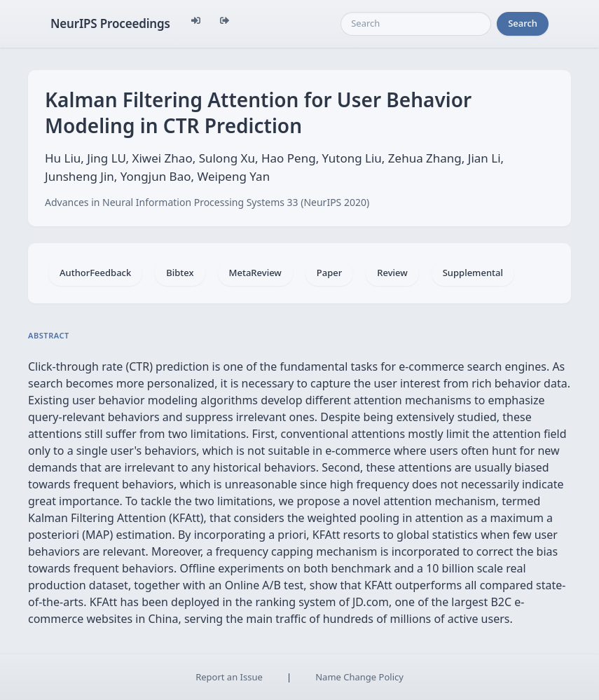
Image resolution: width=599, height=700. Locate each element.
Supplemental (473, 273)
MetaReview (255, 273)
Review (392, 273)
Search (523, 23)
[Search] (416, 24)
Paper (329, 273)
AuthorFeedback (95, 273)
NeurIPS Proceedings (110, 23)
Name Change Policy (359, 677)
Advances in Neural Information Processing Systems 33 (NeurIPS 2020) (207, 202)
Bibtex (180, 273)
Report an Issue (229, 677)
